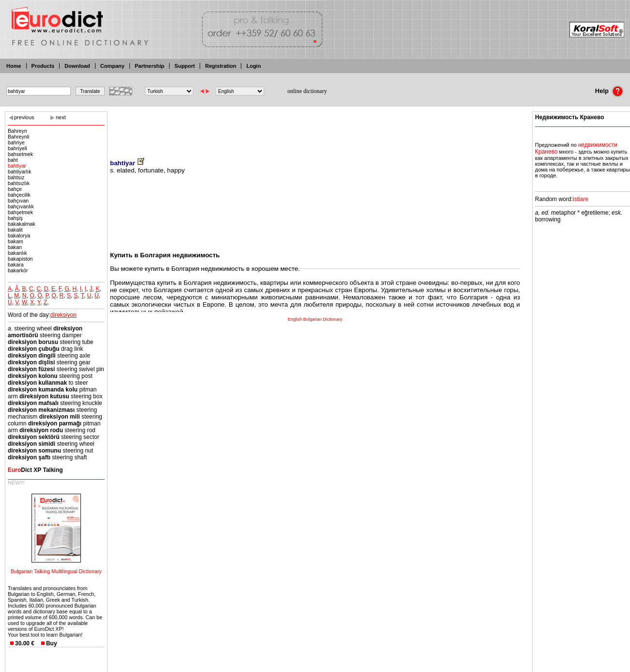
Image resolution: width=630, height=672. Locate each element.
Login (253, 66)
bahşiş (15, 218)
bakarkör (18, 270)
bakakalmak (22, 224)
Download (77, 66)
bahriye (16, 142)
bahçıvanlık (21, 206)
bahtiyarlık (20, 172)
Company (112, 66)
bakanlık (17, 253)
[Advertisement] (315, 128)
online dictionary (307, 91)
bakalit (15, 230)
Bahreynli (18, 137)
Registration (220, 66)
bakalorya (19, 235)
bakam (16, 241)
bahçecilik (19, 195)
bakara (16, 265)
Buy (52, 643)
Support (185, 66)
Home (14, 66)
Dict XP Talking (35, 470)
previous (24, 117)
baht (13, 160)
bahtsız (16, 177)
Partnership (150, 66)
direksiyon (63, 315)
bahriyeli (17, 148)
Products (43, 66)
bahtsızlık (19, 183)
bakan (15, 247)
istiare (581, 199)
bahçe (15, 189)
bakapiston (20, 259)
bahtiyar (17, 166)
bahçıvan (18, 201)
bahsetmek (20, 154)
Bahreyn (17, 131)
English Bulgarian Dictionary (315, 319)
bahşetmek (20, 212)
